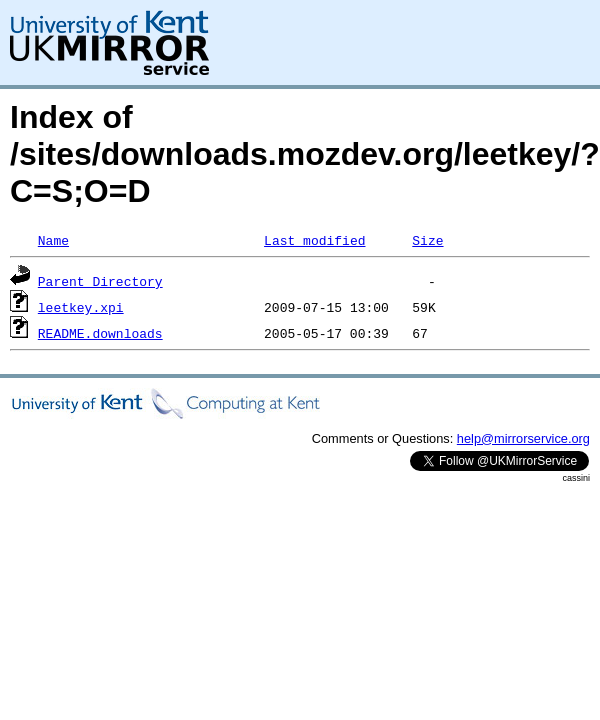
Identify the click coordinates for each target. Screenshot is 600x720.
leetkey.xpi (81, 307)
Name (53, 240)
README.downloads (100, 333)
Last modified (314, 240)
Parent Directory (100, 281)
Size (427, 240)
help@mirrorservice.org (523, 438)
